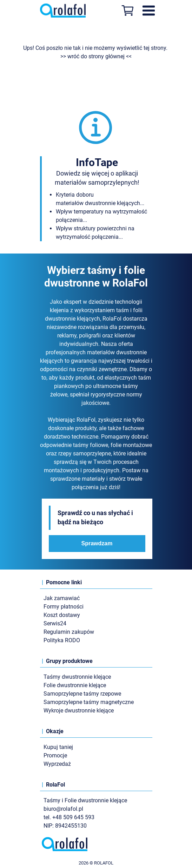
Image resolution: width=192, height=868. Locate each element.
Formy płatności (64, 607)
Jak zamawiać (62, 598)
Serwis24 (55, 623)
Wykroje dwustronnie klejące (79, 711)
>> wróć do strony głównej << (96, 56)
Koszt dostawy (62, 615)
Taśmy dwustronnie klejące (77, 677)
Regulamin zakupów (69, 632)
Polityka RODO (62, 640)
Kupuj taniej (58, 747)
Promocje (55, 755)
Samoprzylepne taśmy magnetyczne (89, 702)
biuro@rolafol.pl (63, 809)
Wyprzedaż (57, 764)
